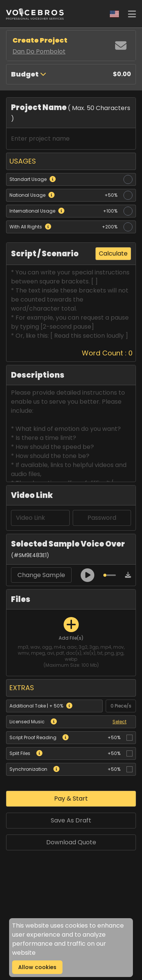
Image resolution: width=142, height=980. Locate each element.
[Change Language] (114, 14)
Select (119, 722)
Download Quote (71, 842)
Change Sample (41, 575)
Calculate (113, 253)
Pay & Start (71, 799)
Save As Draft (71, 820)
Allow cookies (37, 967)
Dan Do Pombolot (39, 51)
